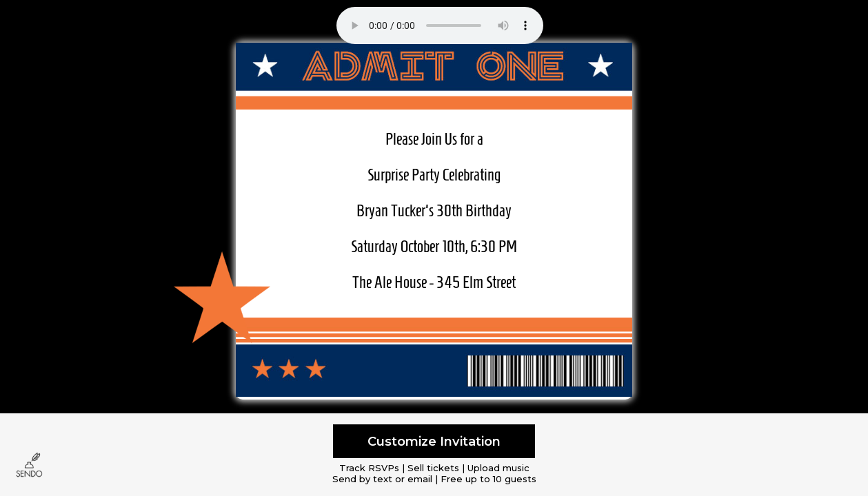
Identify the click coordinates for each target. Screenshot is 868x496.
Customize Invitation (434, 441)
